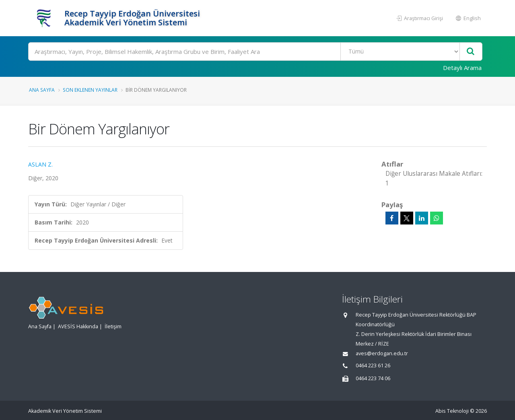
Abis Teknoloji (452, 411)
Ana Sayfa (42, 90)
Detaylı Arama (462, 68)
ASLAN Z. (40, 164)
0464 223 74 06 (373, 378)
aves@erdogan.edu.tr (382, 353)
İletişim (113, 326)
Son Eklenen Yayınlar (90, 90)
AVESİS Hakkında (78, 326)
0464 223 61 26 (373, 365)
